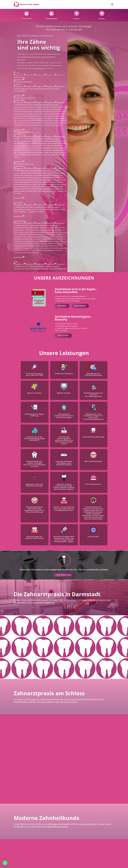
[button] (5, 863)
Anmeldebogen (39, 68)
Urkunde (62, 113)
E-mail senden (101, 760)
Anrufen (52, 761)
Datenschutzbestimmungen (72, 856)
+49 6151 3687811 (76, 766)
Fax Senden (76, 761)
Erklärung (80, 113)
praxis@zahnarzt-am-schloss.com (34, 849)
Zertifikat (63, 143)
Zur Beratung (64, 382)
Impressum (51, 856)
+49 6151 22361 (52, 766)
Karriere (96, 846)
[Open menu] (112, 4)
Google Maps (27, 758)
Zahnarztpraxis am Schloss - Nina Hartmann (37, 57)
